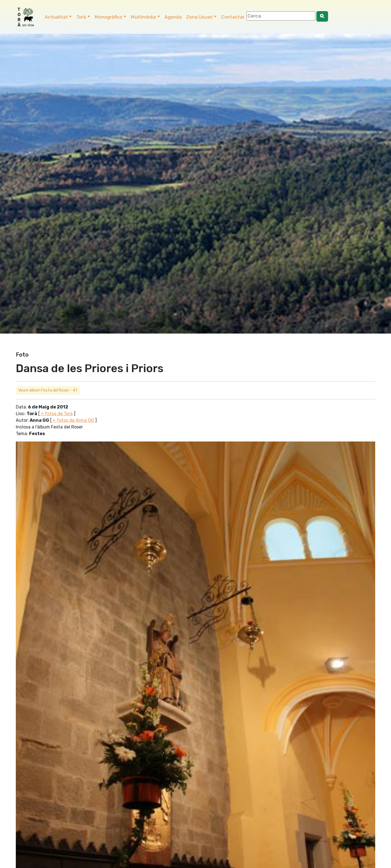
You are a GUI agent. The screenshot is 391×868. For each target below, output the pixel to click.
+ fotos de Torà (56, 414)
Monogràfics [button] (108, 17)
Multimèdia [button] (143, 17)
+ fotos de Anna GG (73, 420)
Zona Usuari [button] (199, 17)
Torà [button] (81, 17)
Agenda (173, 17)
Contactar (233, 17)
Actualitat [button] (56, 17)
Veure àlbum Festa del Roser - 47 (48, 390)
